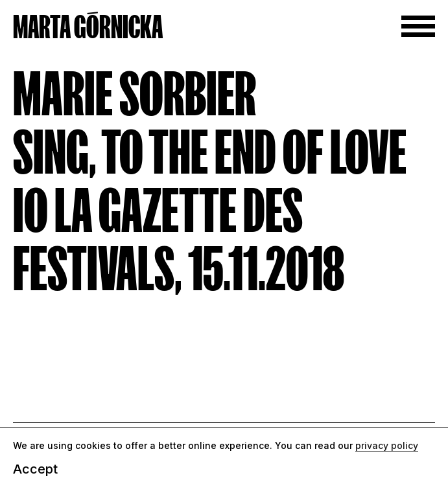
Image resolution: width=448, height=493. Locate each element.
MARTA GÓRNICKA (88, 27)
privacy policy (387, 445)
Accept (35, 469)
